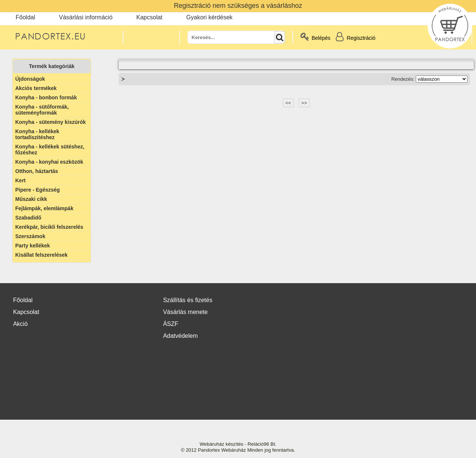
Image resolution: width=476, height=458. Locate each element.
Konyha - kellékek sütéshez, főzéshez (50, 150)
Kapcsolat (149, 17)
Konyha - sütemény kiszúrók (51, 122)
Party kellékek (33, 246)
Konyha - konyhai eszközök (49, 162)
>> (304, 103)
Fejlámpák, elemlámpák (44, 208)
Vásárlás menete (185, 312)
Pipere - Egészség (38, 190)
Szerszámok (30, 236)
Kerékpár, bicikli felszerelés (49, 227)
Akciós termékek (36, 88)
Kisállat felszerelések (41, 255)
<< (288, 103)
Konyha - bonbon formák (46, 97)
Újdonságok (30, 79)
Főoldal (25, 17)
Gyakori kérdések (210, 17)
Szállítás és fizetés (188, 300)
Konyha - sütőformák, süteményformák (42, 110)
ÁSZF (171, 324)
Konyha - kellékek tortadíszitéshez (37, 134)
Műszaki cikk (31, 199)
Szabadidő (28, 218)
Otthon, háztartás (37, 171)
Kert (20, 180)
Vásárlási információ (86, 17)
